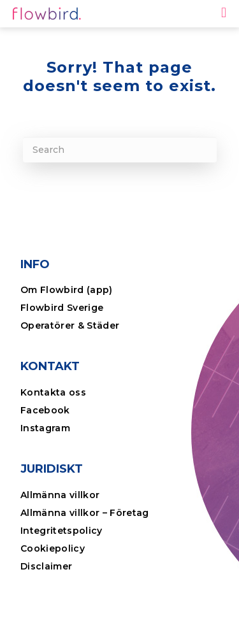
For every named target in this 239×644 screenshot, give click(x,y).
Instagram (45, 428)
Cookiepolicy (53, 548)
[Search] (120, 150)
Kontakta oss (53, 392)
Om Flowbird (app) (67, 290)
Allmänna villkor (60, 495)
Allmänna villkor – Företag (85, 513)
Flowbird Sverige (62, 308)
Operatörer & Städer (70, 326)
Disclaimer (46, 566)
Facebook (45, 410)
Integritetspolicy (62, 531)
